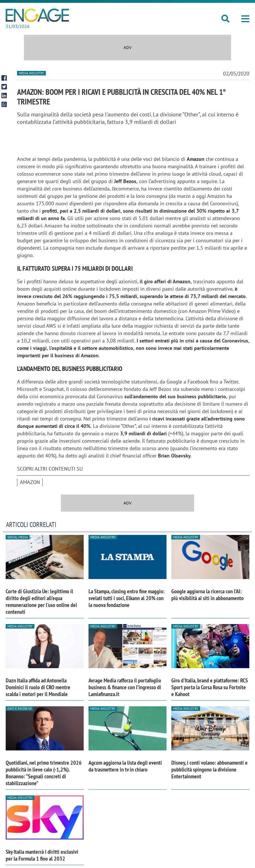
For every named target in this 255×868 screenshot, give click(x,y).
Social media (18, 537)
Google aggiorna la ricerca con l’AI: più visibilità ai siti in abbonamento (207, 595)
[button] (245, 19)
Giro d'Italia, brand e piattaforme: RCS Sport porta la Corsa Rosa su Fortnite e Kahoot (210, 687)
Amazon (30, 482)
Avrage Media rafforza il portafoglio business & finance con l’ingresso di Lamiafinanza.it (125, 687)
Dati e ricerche (20, 708)
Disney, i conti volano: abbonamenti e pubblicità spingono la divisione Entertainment (209, 769)
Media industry (31, 73)
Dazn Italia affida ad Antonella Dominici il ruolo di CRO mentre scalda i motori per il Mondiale (38, 687)
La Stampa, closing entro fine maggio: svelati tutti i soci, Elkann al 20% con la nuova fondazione (127, 598)
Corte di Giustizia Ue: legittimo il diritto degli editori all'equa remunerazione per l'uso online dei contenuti (41, 602)
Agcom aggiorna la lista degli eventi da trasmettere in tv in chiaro (125, 766)
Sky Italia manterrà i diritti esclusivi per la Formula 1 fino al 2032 (42, 855)
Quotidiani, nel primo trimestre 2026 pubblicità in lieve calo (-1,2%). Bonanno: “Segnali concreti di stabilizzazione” (44, 773)
